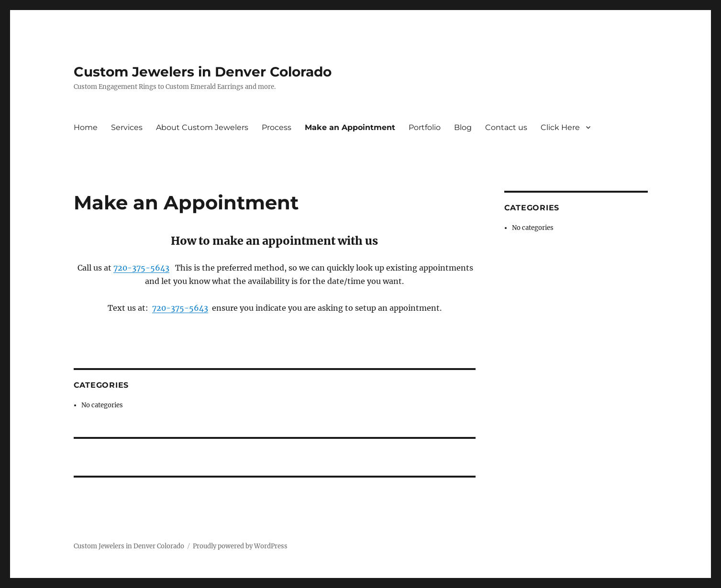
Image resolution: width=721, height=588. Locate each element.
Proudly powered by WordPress (240, 546)
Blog (463, 127)
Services (127, 127)
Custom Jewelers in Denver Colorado (203, 72)
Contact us (506, 127)
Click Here (560, 127)
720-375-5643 (141, 268)
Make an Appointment (350, 127)
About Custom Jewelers (202, 127)
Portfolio (425, 127)
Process (277, 127)
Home (86, 127)
